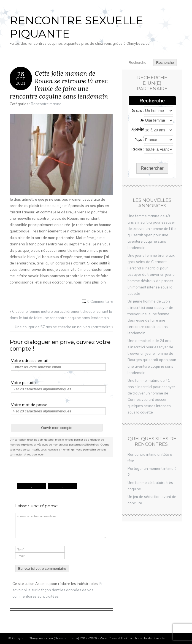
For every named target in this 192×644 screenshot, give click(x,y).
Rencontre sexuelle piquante (76, 27)
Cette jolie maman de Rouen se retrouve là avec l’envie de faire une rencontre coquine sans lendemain (59, 85)
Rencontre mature (46, 104)
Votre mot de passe (29, 405)
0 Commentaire (100, 301)
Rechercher (152, 168)
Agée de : (138, 130)
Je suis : (138, 111)
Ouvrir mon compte (57, 428)
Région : (138, 149)
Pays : (139, 140)
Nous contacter (66, 638)
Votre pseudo (23, 383)
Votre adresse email (29, 361)
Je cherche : (138, 121)
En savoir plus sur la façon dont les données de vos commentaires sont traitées (58, 590)
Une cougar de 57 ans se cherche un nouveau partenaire (63, 327)
